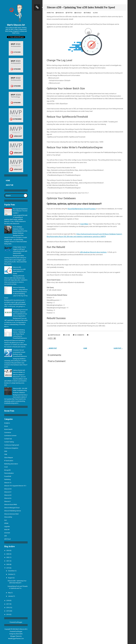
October (11, 574)
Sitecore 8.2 (8, 495)
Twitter (69, 13)
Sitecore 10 (8, 483)
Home (8, 181)
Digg (95, 13)
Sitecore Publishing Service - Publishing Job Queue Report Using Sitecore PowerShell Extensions (20, 334)
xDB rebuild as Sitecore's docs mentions (93, 252)
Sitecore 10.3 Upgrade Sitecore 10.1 (15, 486)
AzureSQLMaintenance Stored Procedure (82, 209)
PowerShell (8, 476)
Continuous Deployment (12, 445)
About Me (10, 185)
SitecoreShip (8, 517)
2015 (8, 611)
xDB (5, 536)
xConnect (7, 533)
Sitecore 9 (7, 501)
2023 (8, 554)
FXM (6, 454)
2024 (8, 550)
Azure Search (8, 429)
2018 (8, 601)
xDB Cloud (7, 539)
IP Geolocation (9, 461)
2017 (8, 604)
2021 (8, 561)
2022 (8, 557)
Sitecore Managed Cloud (12, 508)
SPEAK (6, 523)
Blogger (20, 622)
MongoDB (7, 470)
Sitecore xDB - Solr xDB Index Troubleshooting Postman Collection (20, 390)
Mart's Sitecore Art (16, 25)
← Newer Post (52, 348)
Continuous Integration (11, 448)
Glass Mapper (9, 458)
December (11, 571)
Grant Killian (84, 224)
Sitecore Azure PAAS (11, 504)
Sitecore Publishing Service (13, 511)
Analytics (7, 423)
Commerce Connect (10, 436)
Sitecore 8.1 (8, 492)
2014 (8, 614)
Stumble (87, 13)
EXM (6, 451)
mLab (6, 467)
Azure (6, 426)
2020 (8, 564)
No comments (79, 335)
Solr (5, 520)
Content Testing (9, 442)
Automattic (19, 634)
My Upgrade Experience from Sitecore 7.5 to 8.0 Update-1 (20, 211)
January (11, 596)
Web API (7, 530)
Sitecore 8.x (8, 498)
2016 (8, 608)
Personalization (9, 473)
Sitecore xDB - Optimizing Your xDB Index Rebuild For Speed (81, 7)
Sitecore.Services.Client (11, 514)
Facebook (60, 13)
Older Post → (118, 348)
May (10, 593)
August (10, 578)
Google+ (78, 13)
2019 (8, 568)
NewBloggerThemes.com (16, 639)
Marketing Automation (11, 464)
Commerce (8, 432)
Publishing (7, 479)
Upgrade (7, 526)
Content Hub (8, 439)
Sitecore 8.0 (8, 489)
